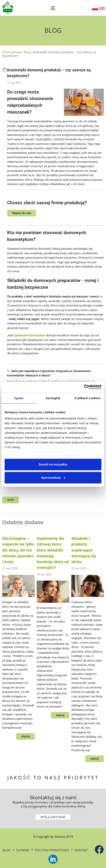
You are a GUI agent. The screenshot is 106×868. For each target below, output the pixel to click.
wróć (10, 500)
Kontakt (81, 850)
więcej (25, 736)
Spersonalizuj (53, 478)
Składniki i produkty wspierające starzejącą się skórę (84, 550)
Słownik (23, 850)
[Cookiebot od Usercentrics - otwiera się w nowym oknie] (84, 387)
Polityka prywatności (52, 850)
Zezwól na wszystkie (53, 464)
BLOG (6, 850)
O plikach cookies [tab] (87, 398)
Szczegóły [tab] (53, 398)
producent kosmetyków (30, 335)
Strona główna (12, 52)
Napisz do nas (22, 213)
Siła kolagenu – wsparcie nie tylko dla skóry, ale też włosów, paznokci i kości (18, 550)
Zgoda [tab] (19, 398)
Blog (27, 52)
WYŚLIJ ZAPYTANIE (53, 817)
